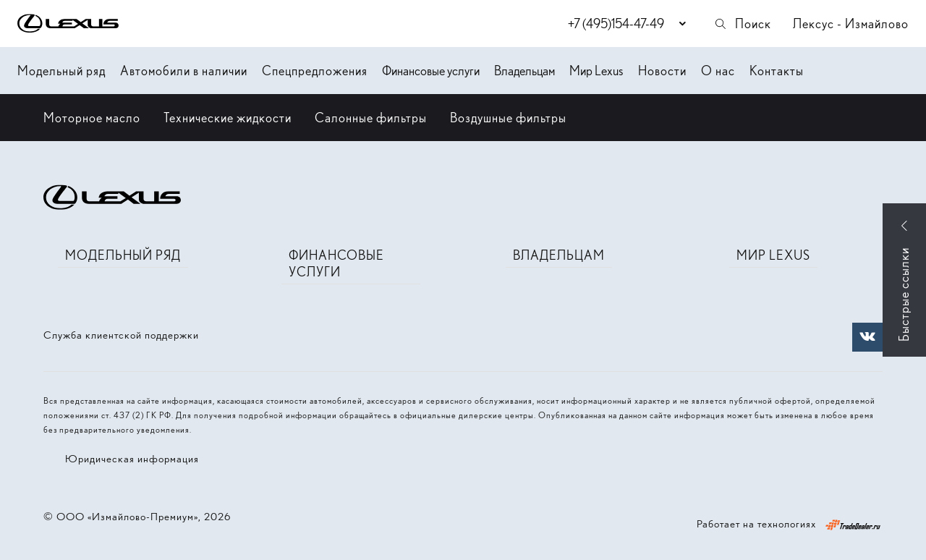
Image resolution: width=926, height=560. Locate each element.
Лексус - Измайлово (851, 24)
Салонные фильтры (371, 118)
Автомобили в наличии (184, 71)
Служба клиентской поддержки (121, 335)
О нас (718, 71)
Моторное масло (92, 118)
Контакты (777, 71)
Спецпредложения (315, 71)
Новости (662, 71)
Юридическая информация (132, 459)
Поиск (742, 24)
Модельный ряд (61, 71)
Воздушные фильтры (508, 118)
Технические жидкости (228, 118)
